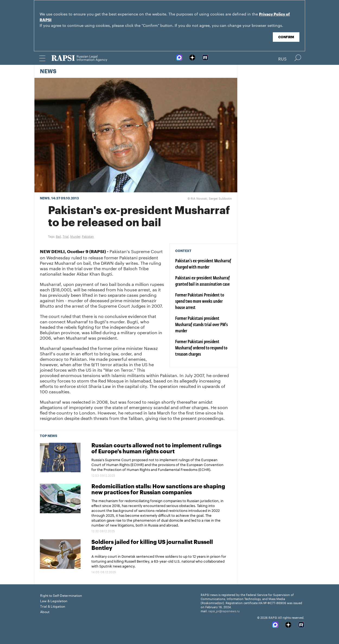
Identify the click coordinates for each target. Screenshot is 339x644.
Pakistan (88, 236)
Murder (75, 236)
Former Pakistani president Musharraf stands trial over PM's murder (202, 325)
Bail (58, 236)
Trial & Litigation (53, 606)
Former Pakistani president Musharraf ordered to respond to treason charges (201, 348)
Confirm (286, 37)
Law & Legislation (54, 600)
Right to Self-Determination (61, 595)
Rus (282, 58)
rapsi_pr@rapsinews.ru (224, 611)
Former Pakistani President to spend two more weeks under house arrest (200, 302)
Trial (66, 236)
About (45, 611)
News (48, 72)
